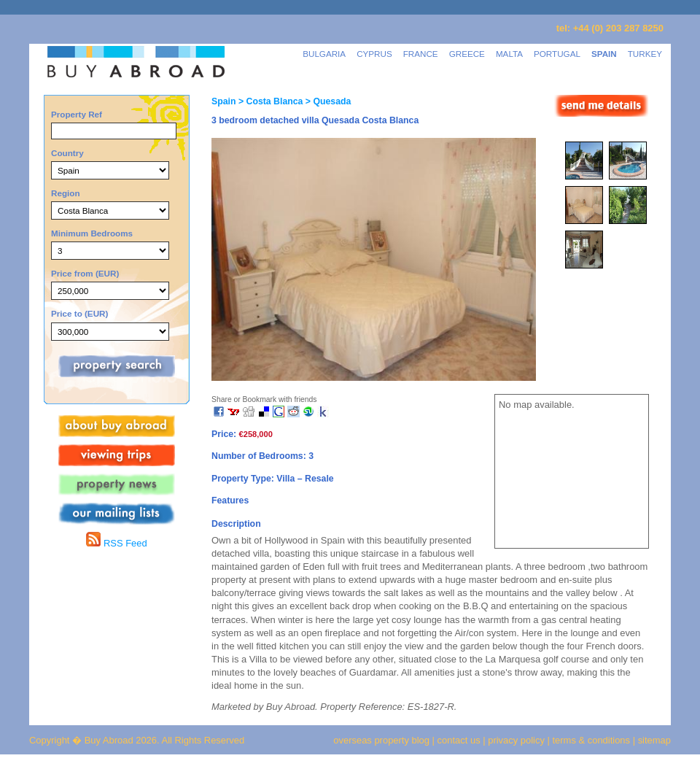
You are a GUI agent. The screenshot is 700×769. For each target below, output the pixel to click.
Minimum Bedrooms (92, 233)
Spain (223, 101)
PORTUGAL (557, 54)
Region (66, 193)
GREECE (467, 54)
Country (67, 153)
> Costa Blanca (269, 101)
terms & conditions (593, 740)
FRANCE (421, 54)
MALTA (509, 54)
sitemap (653, 740)
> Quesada (327, 101)
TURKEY (645, 54)
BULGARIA (324, 54)
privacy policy (516, 740)
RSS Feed (116, 543)
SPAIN (604, 54)
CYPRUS (374, 54)
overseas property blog (381, 740)
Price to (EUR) (79, 313)
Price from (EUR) (85, 273)
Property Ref (77, 114)
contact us (459, 740)
